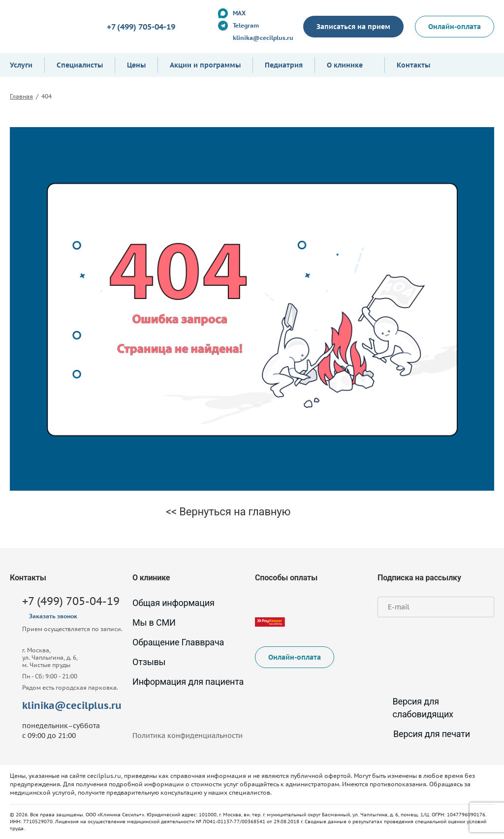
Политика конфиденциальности (188, 736)
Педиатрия (284, 65)
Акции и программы (205, 65)
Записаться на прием (353, 27)
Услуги (21, 65)
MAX (239, 13)
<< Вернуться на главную (228, 512)
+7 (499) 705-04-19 (141, 27)
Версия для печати (424, 734)
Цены (136, 65)
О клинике (345, 65)
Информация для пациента (188, 682)
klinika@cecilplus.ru (263, 38)
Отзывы (149, 662)
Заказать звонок (53, 616)
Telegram (246, 25)
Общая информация (173, 603)
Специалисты (80, 65)
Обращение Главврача (178, 642)
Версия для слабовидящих (415, 708)
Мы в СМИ (154, 622)
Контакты (413, 65)
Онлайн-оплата (455, 27)
